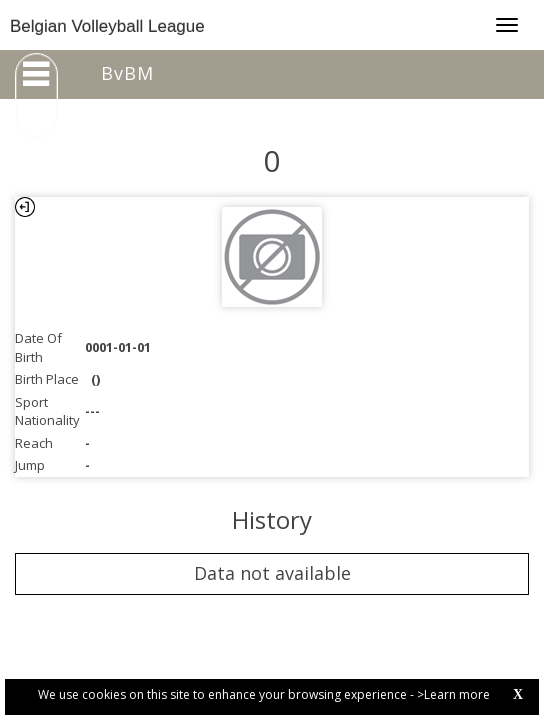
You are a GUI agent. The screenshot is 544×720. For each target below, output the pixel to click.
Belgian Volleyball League (107, 26)
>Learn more (453, 694)
